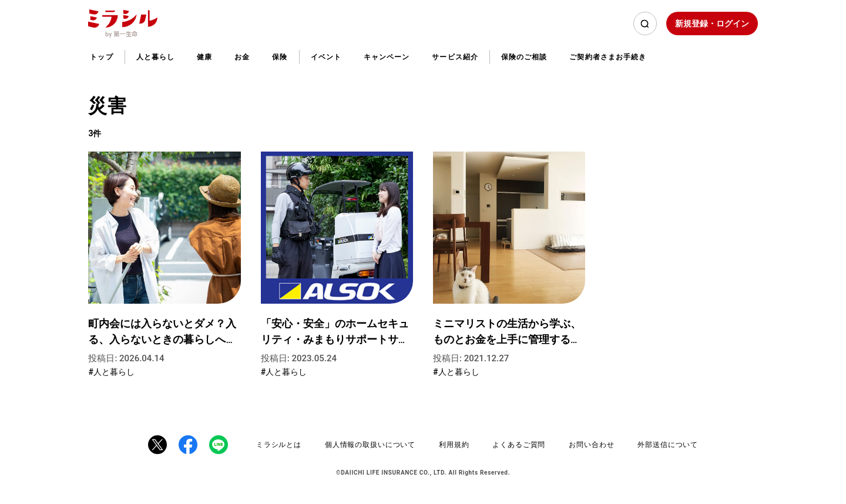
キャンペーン (387, 57)
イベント (326, 57)
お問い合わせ (591, 445)
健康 (204, 57)
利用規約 (454, 445)
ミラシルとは (279, 445)
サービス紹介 (455, 57)
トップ (101, 57)
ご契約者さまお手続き (608, 57)
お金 (242, 57)
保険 (280, 57)
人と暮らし (155, 57)
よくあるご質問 (519, 445)
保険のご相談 (524, 57)
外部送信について (668, 445)
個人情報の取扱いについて (370, 445)
